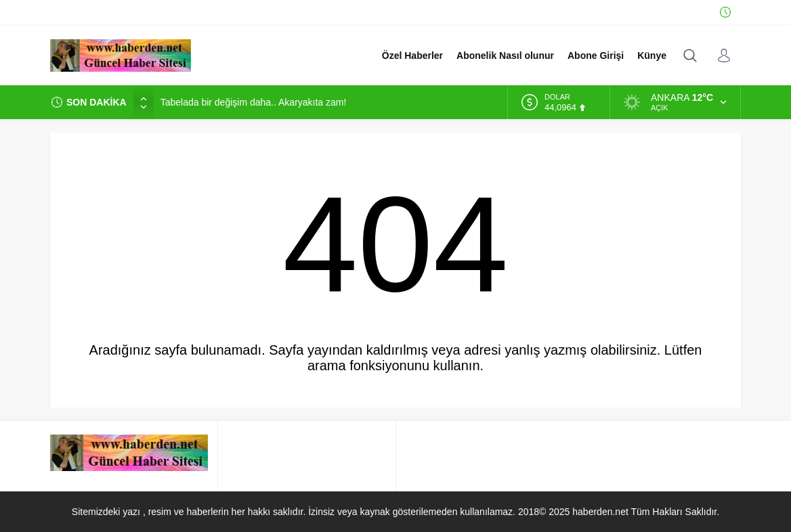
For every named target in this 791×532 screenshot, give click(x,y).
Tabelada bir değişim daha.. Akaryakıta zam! (254, 102)
